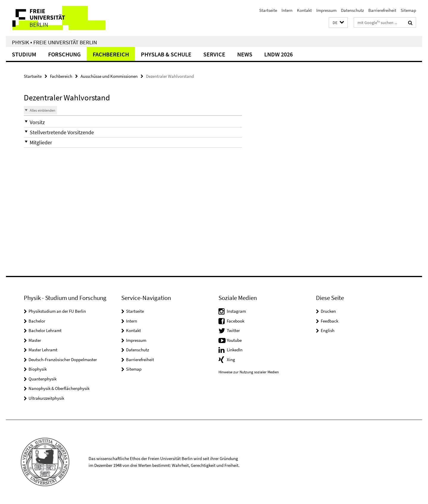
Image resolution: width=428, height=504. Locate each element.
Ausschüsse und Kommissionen (109, 76)
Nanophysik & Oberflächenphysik (59, 388)
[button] (338, 23)
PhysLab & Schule (166, 54)
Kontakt (304, 10)
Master (35, 340)
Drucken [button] (328, 311)
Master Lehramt (43, 350)
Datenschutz (352, 10)
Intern (287, 10)
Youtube (234, 340)
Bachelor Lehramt (45, 330)
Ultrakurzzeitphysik (46, 398)
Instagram (236, 311)
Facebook (236, 321)
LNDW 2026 (278, 54)
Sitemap (408, 10)
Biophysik (38, 369)
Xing (231, 360)
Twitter (233, 330)
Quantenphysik (43, 379)
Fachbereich (111, 54)
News (245, 54)
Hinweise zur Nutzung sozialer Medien (249, 372)
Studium (24, 54)
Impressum (326, 10)
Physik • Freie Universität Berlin (54, 42)
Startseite (268, 10)
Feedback (329, 321)
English (328, 330)
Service (214, 54)
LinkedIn (235, 350)
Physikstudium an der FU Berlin (57, 311)
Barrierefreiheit (382, 10)
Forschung (64, 54)
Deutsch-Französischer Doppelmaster (63, 360)
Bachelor (37, 321)
